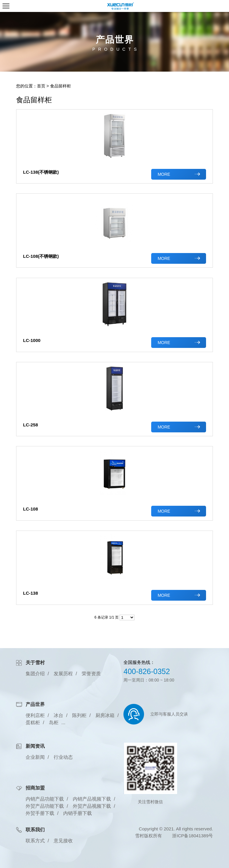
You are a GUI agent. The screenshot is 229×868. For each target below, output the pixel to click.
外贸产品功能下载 (45, 806)
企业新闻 (35, 757)
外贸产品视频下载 (92, 806)
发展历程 (63, 674)
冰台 (58, 715)
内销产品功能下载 (45, 799)
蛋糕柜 (33, 723)
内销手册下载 (78, 813)
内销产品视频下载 (92, 799)
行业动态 (63, 757)
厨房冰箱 (105, 715)
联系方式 (35, 841)
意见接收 (63, 841)
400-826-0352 (147, 671)
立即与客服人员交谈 (169, 714)
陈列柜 (79, 715)
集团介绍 (35, 674)
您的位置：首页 (31, 86)
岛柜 (54, 723)
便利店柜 (35, 715)
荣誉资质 (91, 674)
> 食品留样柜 (59, 86)
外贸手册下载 (40, 813)
